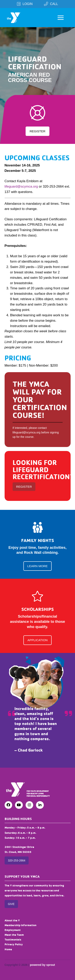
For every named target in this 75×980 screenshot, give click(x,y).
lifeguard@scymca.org (21, 186)
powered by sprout (42, 965)
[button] (61, 18)
